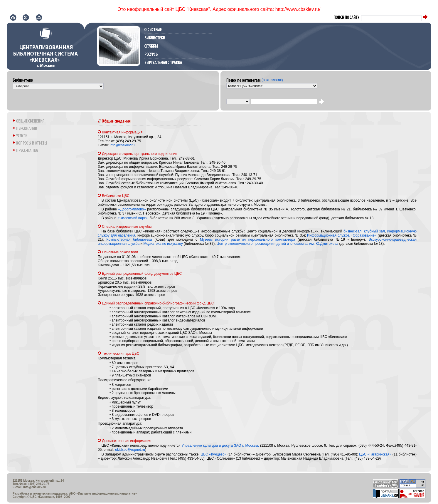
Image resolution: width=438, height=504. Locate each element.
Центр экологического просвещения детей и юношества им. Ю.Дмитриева (277, 244)
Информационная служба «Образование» (342, 235)
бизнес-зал (353, 231)
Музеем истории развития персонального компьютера (247, 240)
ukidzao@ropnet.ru (130, 450)
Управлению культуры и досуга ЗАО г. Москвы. (220, 446)
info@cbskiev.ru (122, 145)
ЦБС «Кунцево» (213, 454)
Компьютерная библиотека (129, 240)
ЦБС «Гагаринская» (375, 454)
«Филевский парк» (132, 218)
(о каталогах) (272, 80)
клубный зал (374, 231)
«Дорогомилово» (132, 209)
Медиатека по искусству (163, 244)
